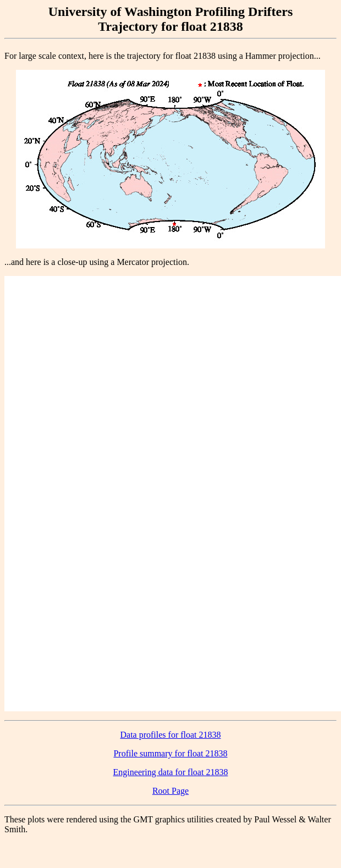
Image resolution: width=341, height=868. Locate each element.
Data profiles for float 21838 (170, 735)
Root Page (170, 791)
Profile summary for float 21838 (170, 753)
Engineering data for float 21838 (171, 772)
